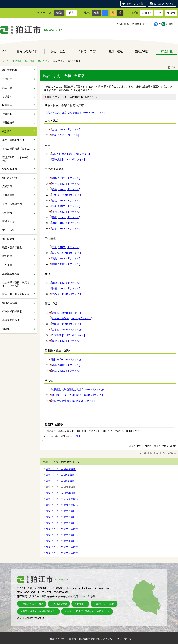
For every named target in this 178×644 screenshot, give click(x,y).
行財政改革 (8, 123)
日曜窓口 (82, 604)
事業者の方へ (10, 221)
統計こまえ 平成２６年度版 (62, 529)
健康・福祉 (116, 51)
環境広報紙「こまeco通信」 (15, 159)
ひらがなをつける (164, 4)
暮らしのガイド (27, 51)
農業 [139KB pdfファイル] (64, 264)
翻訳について (57, 639)
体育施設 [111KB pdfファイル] (67, 335)
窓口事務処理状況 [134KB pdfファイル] (72, 401)
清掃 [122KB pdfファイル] (64, 212)
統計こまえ (44, 61)
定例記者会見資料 (12, 274)
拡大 (71, 13)
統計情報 (30, 61)
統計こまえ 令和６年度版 (61, 469)
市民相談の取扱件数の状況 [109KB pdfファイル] (77, 389)
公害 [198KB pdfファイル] (64, 229)
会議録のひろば (11, 320)
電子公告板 (8, 230)
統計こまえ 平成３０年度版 (62, 505)
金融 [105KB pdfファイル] (64, 283)
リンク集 (7, 265)
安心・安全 (58, 51)
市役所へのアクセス (33, 604)
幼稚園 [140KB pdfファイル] (66, 313)
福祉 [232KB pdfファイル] (64, 341)
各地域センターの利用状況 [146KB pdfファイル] (77, 395)
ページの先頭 (167, 453)
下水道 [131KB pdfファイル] (66, 195)
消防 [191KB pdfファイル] (64, 223)
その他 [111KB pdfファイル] (66, 294)
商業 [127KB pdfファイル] (64, 259)
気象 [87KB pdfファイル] (64, 135)
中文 (159, 13)
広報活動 (7, 186)
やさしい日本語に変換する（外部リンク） (89, 611)
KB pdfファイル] (81, 154)
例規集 (6, 329)
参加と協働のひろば (13, 140)
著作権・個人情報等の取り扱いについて (91, 639)
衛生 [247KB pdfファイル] (64, 206)
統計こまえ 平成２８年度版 (62, 517)
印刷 (172, 67)
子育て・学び (87, 51)
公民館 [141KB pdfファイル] (66, 324)
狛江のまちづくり (12, 178)
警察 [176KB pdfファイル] (64, 217)
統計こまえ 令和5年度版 (60, 475)
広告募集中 (8, 195)
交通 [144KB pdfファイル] (64, 184)
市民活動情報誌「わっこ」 (17, 149)
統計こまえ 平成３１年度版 (62, 499)
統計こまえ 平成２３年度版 (62, 547)
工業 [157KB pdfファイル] (64, 247)
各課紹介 (7, 96)
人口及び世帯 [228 (60, 154)
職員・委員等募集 (12, 248)
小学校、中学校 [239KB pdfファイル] (71, 318)
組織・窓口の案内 (105, 604)
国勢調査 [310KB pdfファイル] (67, 159)
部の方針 (7, 88)
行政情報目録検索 (12, 311)
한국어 (171, 13)
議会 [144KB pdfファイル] (64, 365)
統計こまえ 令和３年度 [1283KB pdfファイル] (72, 97)
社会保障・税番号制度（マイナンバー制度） (17, 284)
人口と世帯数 (60, 604)
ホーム (5, 51)
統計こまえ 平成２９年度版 (62, 511)
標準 (59, 13)
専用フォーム (83, 436)
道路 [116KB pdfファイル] (64, 178)
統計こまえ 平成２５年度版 (62, 535)
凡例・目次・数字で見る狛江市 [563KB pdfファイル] (75, 113)
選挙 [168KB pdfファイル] (64, 371)
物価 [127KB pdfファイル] (64, 288)
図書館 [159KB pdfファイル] (66, 330)
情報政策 (7, 256)
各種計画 (7, 79)
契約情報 (7, 213)
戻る (154, 453)
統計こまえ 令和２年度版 (61, 493)
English (146, 13)
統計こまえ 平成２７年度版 (62, 523)
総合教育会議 (10, 303)
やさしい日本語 (135, 4)
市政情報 (167, 51)
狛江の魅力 (142, 51)
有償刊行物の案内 (12, 204)
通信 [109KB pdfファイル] (64, 189)
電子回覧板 (8, 239)
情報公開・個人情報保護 (16, 294)
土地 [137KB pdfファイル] (64, 130)
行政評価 (7, 114)
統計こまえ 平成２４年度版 (62, 541)
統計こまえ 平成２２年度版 (62, 553)
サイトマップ (124, 639)
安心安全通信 (10, 169)
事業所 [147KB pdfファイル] (66, 253)
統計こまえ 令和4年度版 (60, 481)
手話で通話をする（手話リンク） (40, 611)
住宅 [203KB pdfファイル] (64, 201)
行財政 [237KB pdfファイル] (66, 360)
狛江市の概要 (10, 70)
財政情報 (7, 105)
